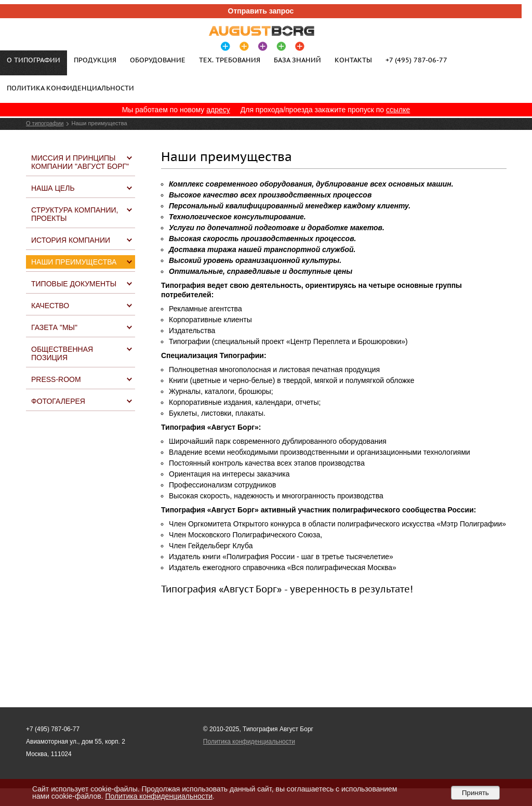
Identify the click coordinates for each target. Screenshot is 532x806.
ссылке (398, 110)
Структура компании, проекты (75, 214)
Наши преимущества (74, 262)
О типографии (45, 123)
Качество (50, 306)
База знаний (297, 60)
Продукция (95, 60)
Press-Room (56, 379)
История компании (71, 240)
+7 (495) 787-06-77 (416, 60)
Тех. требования (230, 60)
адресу (218, 110)
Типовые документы (74, 284)
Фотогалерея (58, 401)
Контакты (353, 60)
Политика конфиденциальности (70, 88)
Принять (475, 793)
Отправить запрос (261, 11)
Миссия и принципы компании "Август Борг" (80, 162)
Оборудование (158, 60)
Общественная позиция (62, 353)
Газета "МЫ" (54, 327)
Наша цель (53, 188)
